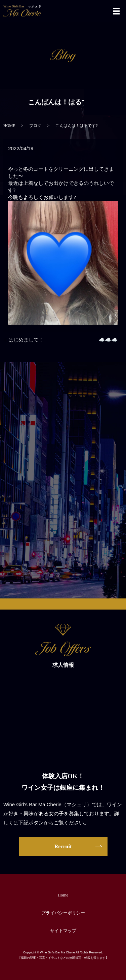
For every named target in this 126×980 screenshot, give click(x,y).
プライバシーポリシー (63, 913)
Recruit (63, 846)
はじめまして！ (26, 340)
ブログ (35, 126)
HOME (9, 126)
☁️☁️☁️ (108, 340)
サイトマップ (63, 931)
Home (63, 895)
